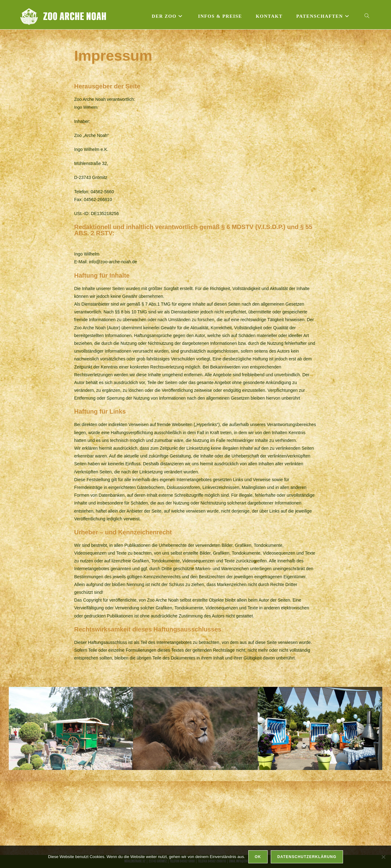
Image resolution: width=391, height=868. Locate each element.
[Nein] (383, 857)
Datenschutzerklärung (307, 857)
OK (258, 857)
